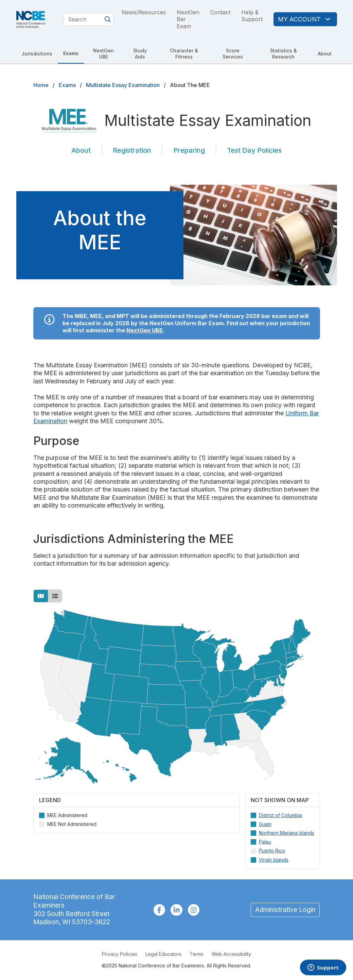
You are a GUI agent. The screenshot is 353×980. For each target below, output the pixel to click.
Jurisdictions (37, 54)
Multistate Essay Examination (123, 85)
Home (41, 85)
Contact (220, 12)
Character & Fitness (184, 54)
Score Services (233, 54)
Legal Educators (163, 954)
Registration (132, 150)
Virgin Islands (274, 859)
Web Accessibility (231, 954)
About (325, 54)
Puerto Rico (272, 851)
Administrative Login (285, 910)
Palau (265, 842)
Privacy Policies (120, 954)
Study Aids (140, 54)
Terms (197, 954)
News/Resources (144, 12)
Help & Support (252, 16)
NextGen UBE (103, 54)
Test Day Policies (254, 150)
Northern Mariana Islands (287, 833)
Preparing (189, 150)
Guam (265, 824)
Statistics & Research (284, 54)
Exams (71, 53)
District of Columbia (280, 815)
